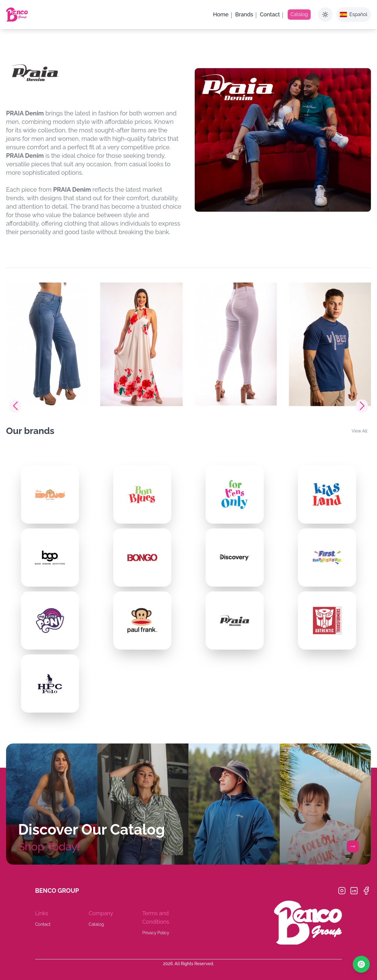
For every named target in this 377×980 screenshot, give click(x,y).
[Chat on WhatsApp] (361, 964)
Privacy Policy (156, 933)
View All (359, 431)
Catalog (96, 924)
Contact (270, 14)
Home (221, 14)
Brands (244, 14)
